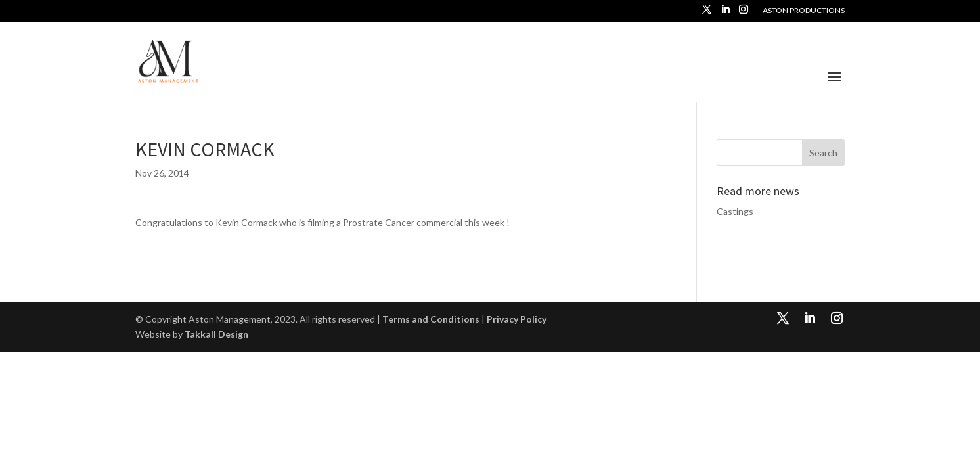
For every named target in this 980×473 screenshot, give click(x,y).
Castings (735, 211)
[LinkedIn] (725, 13)
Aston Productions (804, 11)
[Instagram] (744, 13)
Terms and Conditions (431, 319)
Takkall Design (216, 334)
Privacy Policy (517, 319)
